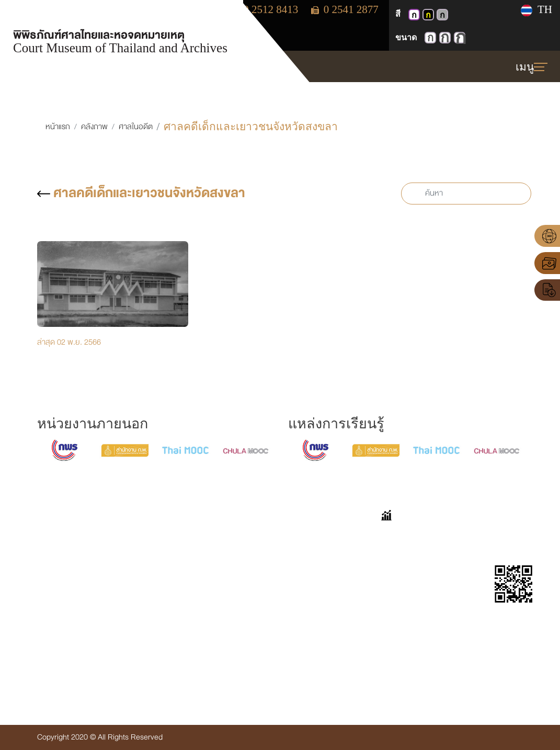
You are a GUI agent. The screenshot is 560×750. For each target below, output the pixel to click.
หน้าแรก (58, 127)
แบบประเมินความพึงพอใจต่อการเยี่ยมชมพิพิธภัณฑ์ (320, 605)
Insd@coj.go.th (47, 667)
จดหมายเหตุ (214, 590)
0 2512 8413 (265, 9)
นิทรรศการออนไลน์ (224, 554)
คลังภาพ (94, 127)
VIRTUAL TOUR (220, 536)
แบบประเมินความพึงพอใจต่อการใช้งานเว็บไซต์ (319, 651)
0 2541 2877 (345, 9)
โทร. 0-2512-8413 (52, 631)
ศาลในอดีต (136, 127)
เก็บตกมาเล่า (308, 554)
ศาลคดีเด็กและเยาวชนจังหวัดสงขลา (141, 193)
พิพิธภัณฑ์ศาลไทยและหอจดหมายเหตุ (120, 40)
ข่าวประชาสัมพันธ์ (222, 658)
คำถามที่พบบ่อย (313, 536)
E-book (207, 608)
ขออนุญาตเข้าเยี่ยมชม (322, 572)
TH (536, 10)
